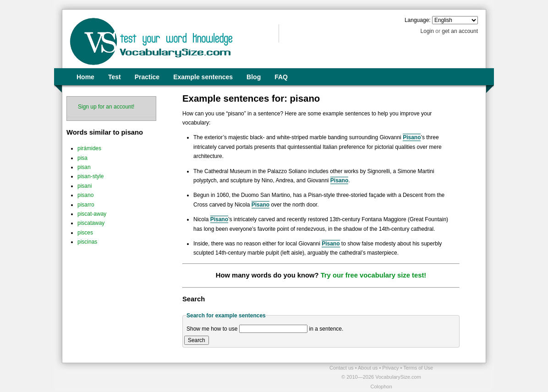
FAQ (281, 77)
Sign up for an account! (106, 107)
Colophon (381, 387)
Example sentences (203, 77)
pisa (82, 158)
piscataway (91, 223)
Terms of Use (418, 368)
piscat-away (92, 214)
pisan (84, 167)
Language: (418, 20)
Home (85, 77)
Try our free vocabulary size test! (374, 275)
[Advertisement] (169, 377)
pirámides (89, 148)
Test (115, 77)
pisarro (86, 205)
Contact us (342, 368)
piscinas (87, 242)
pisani (85, 186)
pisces (85, 233)
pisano (85, 195)
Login (427, 31)
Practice (147, 77)
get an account (460, 31)
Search (197, 340)
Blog (254, 77)
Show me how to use (212, 329)
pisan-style (90, 176)
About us (368, 368)
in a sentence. (326, 329)
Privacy (391, 368)
